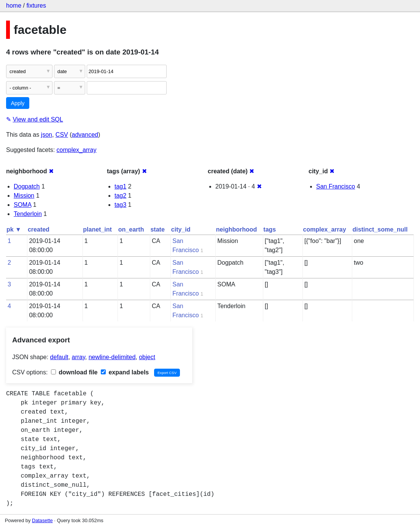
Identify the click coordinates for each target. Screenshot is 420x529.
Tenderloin (28, 214)
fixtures (36, 6)
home (14, 6)
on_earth (131, 229)
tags (270, 229)
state (157, 229)
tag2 (120, 196)
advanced (85, 135)
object (147, 357)
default (59, 357)
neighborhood (237, 229)
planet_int (97, 229)
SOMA (22, 205)
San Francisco (336, 186)
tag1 (120, 186)
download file (74, 372)
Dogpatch (27, 186)
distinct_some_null (380, 229)
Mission (24, 196)
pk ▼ (14, 229)
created (39, 229)
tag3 (120, 205)
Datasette (42, 520)
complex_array (77, 150)
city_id (181, 229)
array (79, 357)
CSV (62, 135)
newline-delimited (112, 357)
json (47, 135)
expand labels (125, 372)
